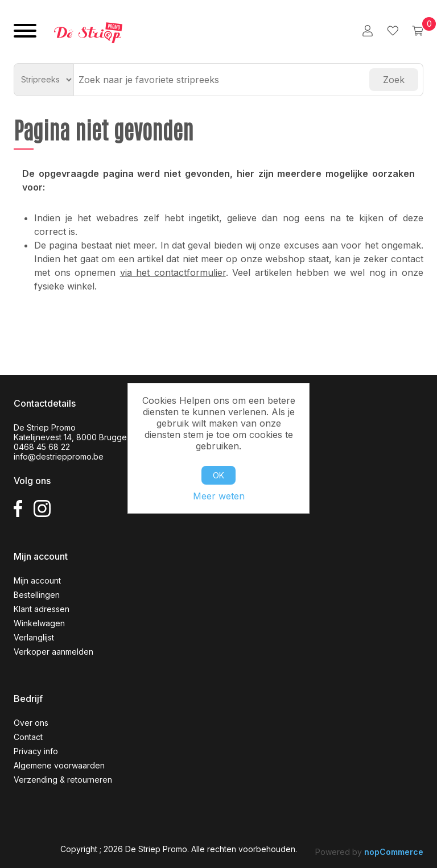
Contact (28, 737)
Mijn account (37, 580)
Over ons (31, 723)
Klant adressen (42, 609)
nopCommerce (394, 852)
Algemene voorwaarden (59, 765)
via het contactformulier (173, 272)
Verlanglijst (34, 637)
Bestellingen (37, 595)
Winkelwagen (39, 623)
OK (218, 475)
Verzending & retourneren (63, 780)
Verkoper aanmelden (53, 652)
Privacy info (36, 751)
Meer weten (219, 496)
